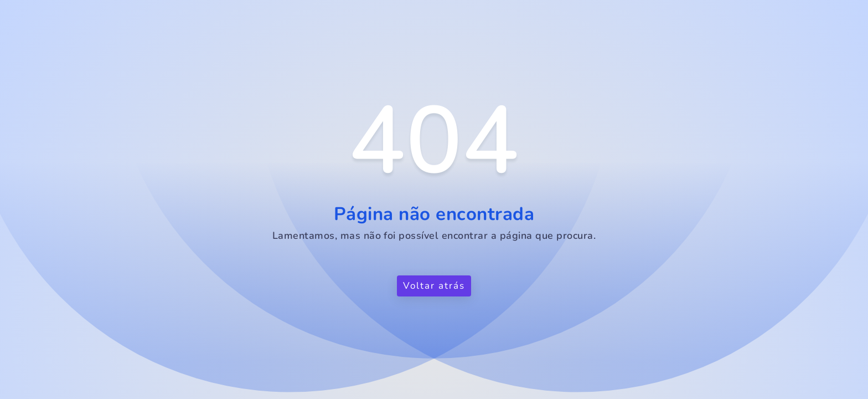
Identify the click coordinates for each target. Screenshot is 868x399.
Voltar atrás (434, 286)
